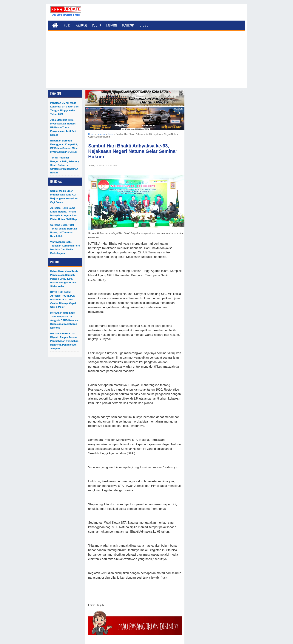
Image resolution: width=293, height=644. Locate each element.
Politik (97, 25)
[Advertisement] (146, 62)
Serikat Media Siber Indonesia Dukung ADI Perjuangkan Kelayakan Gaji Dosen (64, 197)
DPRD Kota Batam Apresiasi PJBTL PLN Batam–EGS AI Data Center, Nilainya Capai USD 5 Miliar (63, 299)
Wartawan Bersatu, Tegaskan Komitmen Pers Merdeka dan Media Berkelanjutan (65, 248)
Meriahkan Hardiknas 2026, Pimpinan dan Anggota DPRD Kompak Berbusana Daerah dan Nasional (64, 320)
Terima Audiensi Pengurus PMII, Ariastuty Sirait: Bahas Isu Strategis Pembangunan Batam (65, 165)
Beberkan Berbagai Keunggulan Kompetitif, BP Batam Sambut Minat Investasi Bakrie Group (64, 146)
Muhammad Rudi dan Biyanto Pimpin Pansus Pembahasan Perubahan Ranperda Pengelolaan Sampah (64, 341)
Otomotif (146, 25)
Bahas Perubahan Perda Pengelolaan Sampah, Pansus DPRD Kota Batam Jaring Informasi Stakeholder (64, 279)
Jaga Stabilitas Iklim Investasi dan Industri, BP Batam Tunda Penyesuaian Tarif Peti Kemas (63, 127)
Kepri (67, 25)
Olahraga (128, 25)
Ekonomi (112, 25)
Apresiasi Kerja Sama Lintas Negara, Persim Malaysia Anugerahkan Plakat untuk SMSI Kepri (64, 214)
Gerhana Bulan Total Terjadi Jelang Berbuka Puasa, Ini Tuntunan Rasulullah (64, 231)
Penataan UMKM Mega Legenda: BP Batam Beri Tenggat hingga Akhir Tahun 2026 (64, 108)
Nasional (81, 25)
